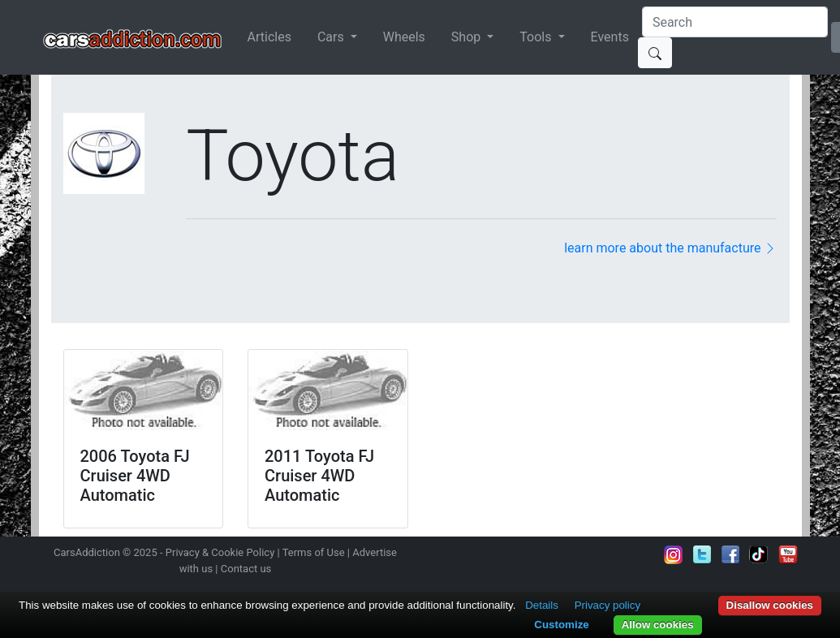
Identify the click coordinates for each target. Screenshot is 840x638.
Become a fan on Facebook (730, 554)
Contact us (246, 569)
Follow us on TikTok (759, 554)
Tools (537, 37)
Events (610, 37)
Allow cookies (658, 625)
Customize (561, 625)
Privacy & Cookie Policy (220, 552)
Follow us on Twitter (702, 554)
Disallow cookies (770, 605)
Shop (467, 37)
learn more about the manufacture (670, 248)
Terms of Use (314, 552)
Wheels (404, 37)
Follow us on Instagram (674, 554)
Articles (269, 37)
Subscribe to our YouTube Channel (788, 554)
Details (542, 605)
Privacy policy (607, 605)
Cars (332, 37)
